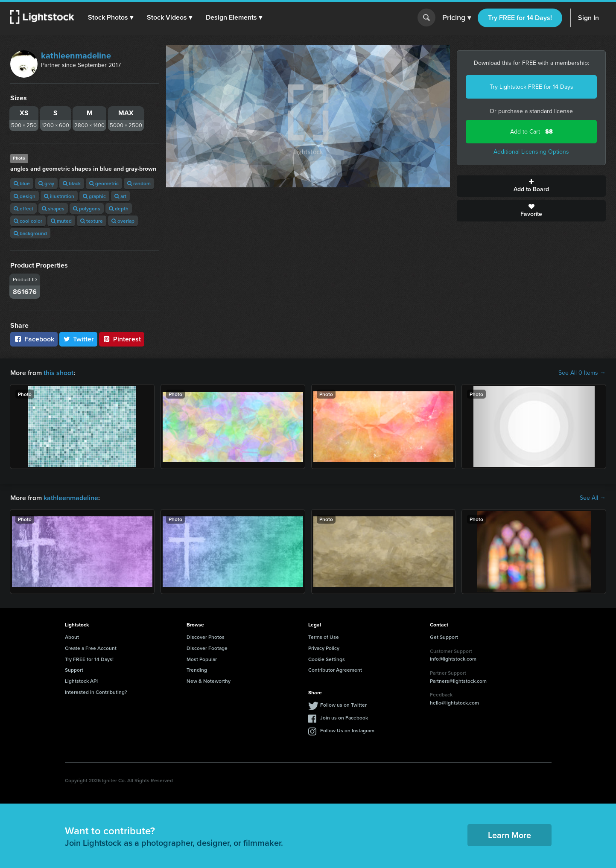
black (72, 183)
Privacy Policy (324, 648)
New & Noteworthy (209, 681)
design (25, 196)
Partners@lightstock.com (458, 681)
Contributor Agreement (335, 670)
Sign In (588, 18)
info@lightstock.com (453, 659)
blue (22, 183)
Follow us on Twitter (343, 705)
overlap (123, 221)
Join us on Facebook (344, 718)
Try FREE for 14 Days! (520, 18)
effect (23, 208)
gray (46, 183)
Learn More (509, 835)
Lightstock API (81, 681)
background (30, 233)
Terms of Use (324, 637)
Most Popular (202, 659)
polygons (87, 208)
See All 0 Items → (582, 373)
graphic (94, 196)
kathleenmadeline (76, 55)
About (72, 637)
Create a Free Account (91, 648)
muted (61, 221)
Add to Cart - (531, 132)
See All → (593, 498)
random (139, 183)
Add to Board (531, 186)
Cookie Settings (327, 659)
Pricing (457, 18)
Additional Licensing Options (531, 152)
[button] (111, 17)
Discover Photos (206, 637)
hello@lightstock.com (454, 703)
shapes (53, 208)
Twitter (79, 339)
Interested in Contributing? (96, 692)
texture (92, 221)
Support (74, 670)
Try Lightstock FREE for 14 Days (531, 87)
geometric (104, 183)
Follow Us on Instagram (347, 730)
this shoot (58, 373)
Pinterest (122, 339)
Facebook (34, 339)
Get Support (444, 637)
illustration (59, 196)
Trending (197, 670)
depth (119, 208)
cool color (28, 221)
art (120, 196)
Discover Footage (207, 648)
